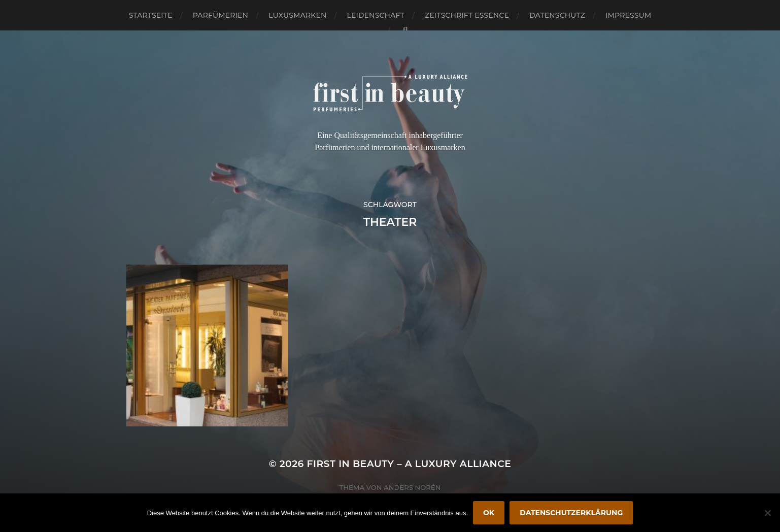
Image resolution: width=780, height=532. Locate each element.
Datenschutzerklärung (571, 513)
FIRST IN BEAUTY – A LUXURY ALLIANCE (409, 464)
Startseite (151, 15)
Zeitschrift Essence (467, 15)
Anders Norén (412, 487)
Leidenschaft (376, 15)
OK (489, 513)
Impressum (628, 15)
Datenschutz (557, 15)
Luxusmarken (297, 15)
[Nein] (767, 513)
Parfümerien (221, 15)
